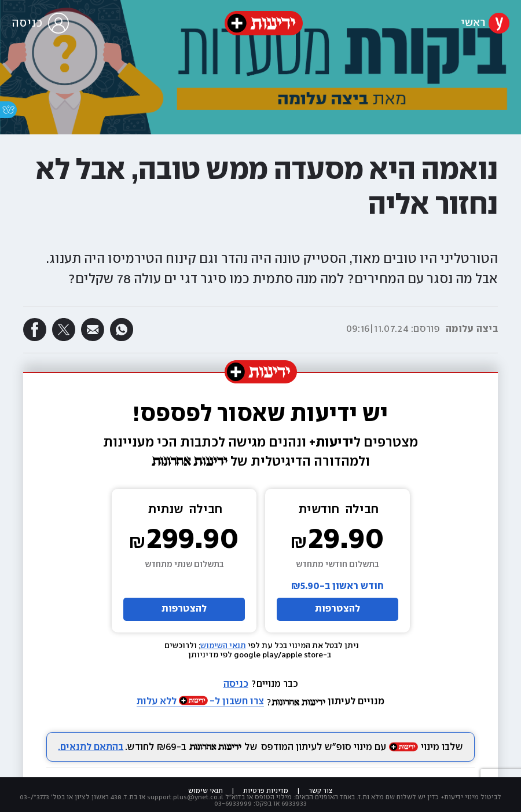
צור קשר (321, 791)
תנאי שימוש (206, 791)
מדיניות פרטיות (266, 791)
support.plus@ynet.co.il (185, 797)
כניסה (236, 684)
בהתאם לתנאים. (91, 747)
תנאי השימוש (223, 646)
